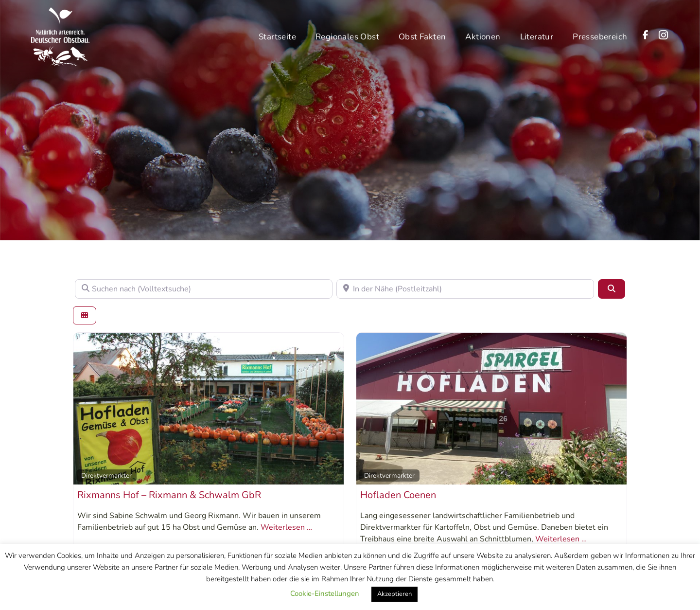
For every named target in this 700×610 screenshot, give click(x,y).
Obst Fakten (422, 34)
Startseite (277, 34)
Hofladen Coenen (398, 495)
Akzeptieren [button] (394, 594)
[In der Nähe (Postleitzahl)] (465, 289)
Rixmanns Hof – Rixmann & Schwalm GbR (169, 495)
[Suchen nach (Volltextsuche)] (204, 289)
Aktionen (483, 34)
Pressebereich (600, 34)
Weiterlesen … (286, 527)
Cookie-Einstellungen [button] (325, 593)
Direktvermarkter (106, 475)
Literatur (537, 34)
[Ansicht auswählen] (85, 315)
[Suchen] (612, 289)
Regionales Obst (347, 34)
